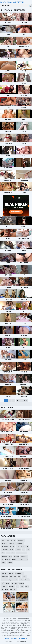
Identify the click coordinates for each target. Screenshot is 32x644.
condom (20, 559)
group (8, 583)
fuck (15, 577)
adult (23, 546)
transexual (5, 577)
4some (14, 559)
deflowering (21, 540)
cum (27, 546)
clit (3, 559)
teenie (27, 580)
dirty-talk (12, 586)
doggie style (24, 556)
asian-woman (19, 573)
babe (22, 586)
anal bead (4, 543)
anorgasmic (5, 546)
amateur (12, 543)
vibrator (4, 573)
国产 (3, 583)
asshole (10, 563)
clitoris (4, 563)
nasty (7, 590)
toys (10, 556)
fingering (11, 573)
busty (8, 553)
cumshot (18, 550)
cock (18, 546)
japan (27, 586)
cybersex (8, 559)
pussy (24, 577)
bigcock (21, 583)
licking (21, 580)
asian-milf (4, 580)
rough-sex (5, 586)
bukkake (19, 553)
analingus (4, 556)
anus (26, 559)
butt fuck (16, 556)
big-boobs (14, 583)
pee (19, 577)
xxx (23, 550)
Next (25, 400)
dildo (3, 553)
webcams (13, 590)
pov (17, 586)
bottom (12, 546)
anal (3, 540)
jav (3, 590)
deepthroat (5, 550)
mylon (12, 550)
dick (28, 550)
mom (8, 540)
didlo (13, 553)
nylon (25, 553)
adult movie (19, 543)
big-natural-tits (13, 580)
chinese (13, 540)
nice (11, 577)
